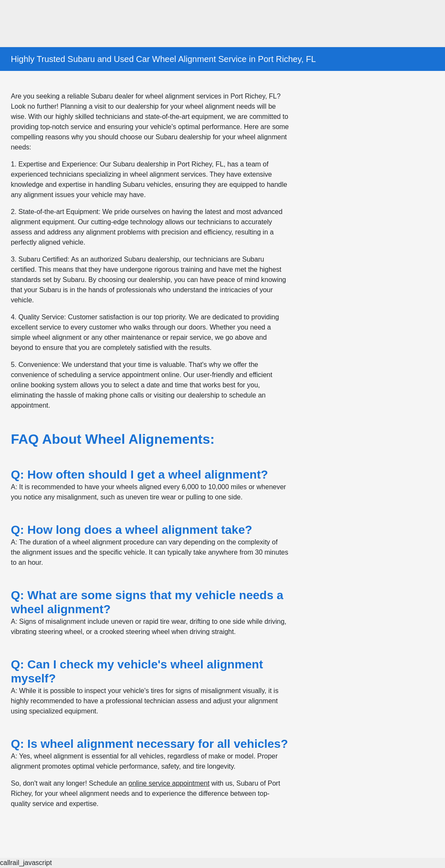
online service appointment (169, 783)
